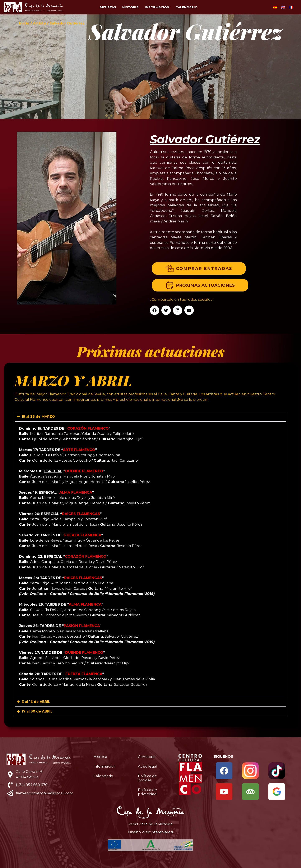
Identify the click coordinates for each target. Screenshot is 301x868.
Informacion (105, 766)
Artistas (108, 7)
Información (157, 7)
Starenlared (162, 832)
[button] (155, 310)
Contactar (147, 757)
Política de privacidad (147, 792)
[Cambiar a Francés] (291, 7)
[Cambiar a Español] (275, 7)
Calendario (187, 7)
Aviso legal (148, 766)
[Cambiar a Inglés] (283, 7)
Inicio (24, 23)
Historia (130, 7)
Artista (40, 23)
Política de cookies (147, 778)
